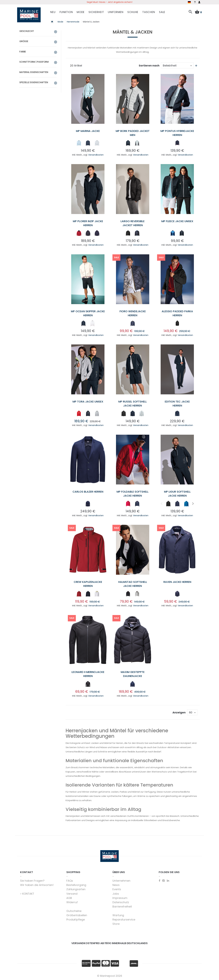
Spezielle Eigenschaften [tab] (34, 82)
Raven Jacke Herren (177, 582)
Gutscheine (74, 911)
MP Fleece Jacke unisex (177, 221)
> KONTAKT (27, 894)
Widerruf (72, 902)
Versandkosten (96, 155)
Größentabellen (77, 915)
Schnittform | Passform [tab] (34, 62)
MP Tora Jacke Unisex (88, 402)
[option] (79, 143)
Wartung (118, 915)
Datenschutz (121, 902)
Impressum (120, 898)
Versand (72, 894)
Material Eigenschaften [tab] (34, 72)
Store (116, 924)
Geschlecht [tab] (27, 31)
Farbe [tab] (23, 52)
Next (193, 503)
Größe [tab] (24, 41)
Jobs (116, 894)
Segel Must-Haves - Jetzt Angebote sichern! (110, 2)
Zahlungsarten (76, 889)
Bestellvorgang (76, 885)
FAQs (70, 881)
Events (117, 889)
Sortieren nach (149, 66)
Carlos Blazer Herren (88, 492)
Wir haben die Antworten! (37, 885)
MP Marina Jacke (88, 131)
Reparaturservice (124, 920)
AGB (69, 898)
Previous (161, 503)
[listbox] (88, 144)
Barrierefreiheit (122, 907)
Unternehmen (121, 881)
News (116, 885)
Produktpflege (76, 920)
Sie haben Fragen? (32, 881)
